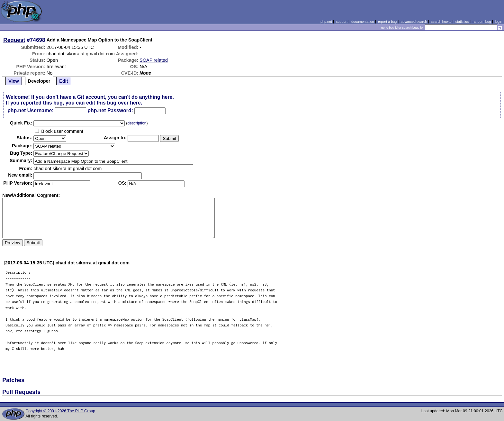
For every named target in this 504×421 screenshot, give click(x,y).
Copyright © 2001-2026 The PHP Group (60, 411)
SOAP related (154, 60)
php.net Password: (110, 110)
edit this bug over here (113, 103)
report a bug (387, 22)
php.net (326, 22)
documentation (363, 22)
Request (14, 40)
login (499, 22)
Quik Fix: (21, 123)
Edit (63, 81)
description (137, 123)
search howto (441, 22)
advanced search (414, 22)
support (342, 22)
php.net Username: (30, 110)
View (14, 81)
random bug (482, 22)
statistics (462, 22)
